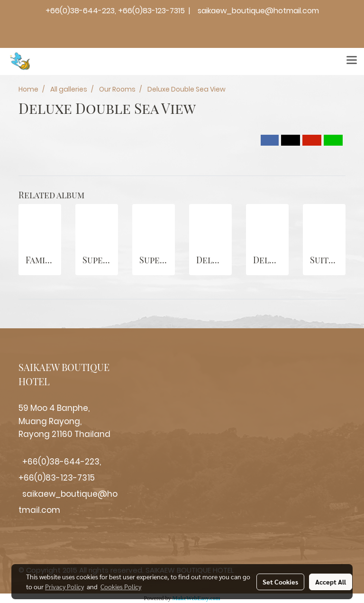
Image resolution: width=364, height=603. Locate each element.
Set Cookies (280, 582)
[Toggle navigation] (352, 61)
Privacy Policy (64, 586)
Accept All (331, 582)
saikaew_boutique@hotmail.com (258, 11)
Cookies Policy (121, 586)
